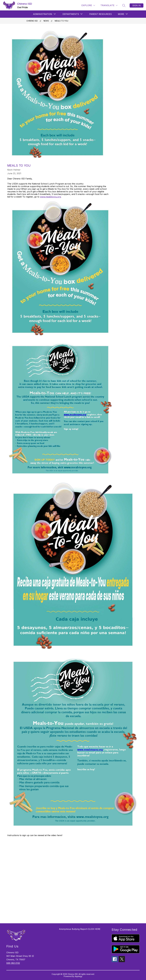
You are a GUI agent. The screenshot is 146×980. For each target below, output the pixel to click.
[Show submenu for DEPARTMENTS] (71, 14)
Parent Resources (100, 14)
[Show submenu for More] (121, 14)
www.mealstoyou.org (50, 197)
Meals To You (61, 21)
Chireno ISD (32, 21)
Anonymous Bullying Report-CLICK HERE (80, 929)
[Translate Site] (109, 5)
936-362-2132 (13, 963)
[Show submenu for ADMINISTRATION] (43, 14)
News (46, 21)
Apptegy (79, 976)
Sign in (137, 5)
